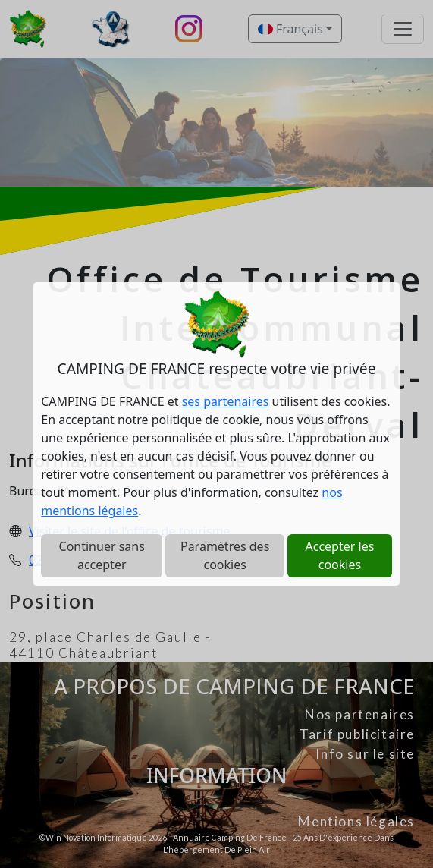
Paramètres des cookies (225, 555)
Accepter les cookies (340, 555)
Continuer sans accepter (102, 555)
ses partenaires (226, 401)
